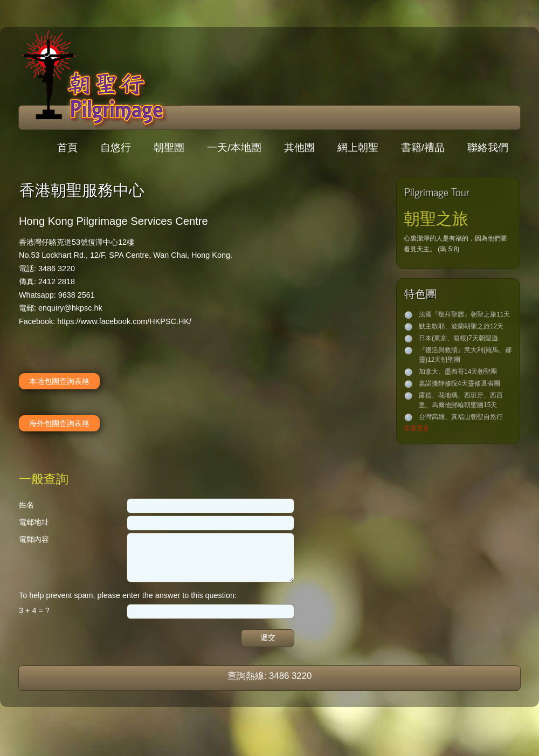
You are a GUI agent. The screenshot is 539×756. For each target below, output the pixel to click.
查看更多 (417, 428)
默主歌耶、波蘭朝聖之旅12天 (461, 326)
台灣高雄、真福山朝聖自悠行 (461, 417)
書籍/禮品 (423, 147)
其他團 (299, 147)
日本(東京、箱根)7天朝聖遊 (458, 338)
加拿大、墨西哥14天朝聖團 (458, 372)
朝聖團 (169, 147)
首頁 (67, 147)
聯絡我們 (488, 147)
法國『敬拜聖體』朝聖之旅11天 (464, 314)
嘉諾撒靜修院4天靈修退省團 (459, 383)
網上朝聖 (358, 147)
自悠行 (116, 147)
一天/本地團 (234, 147)
